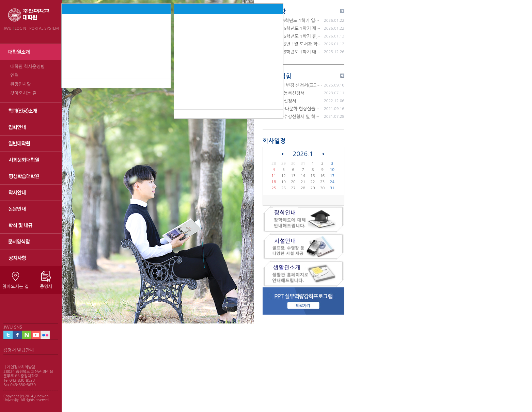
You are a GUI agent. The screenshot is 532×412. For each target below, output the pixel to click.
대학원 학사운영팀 (27, 67)
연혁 (14, 75)
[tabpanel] (158, 162)
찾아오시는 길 (23, 93)
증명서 (46, 287)
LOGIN (20, 28)
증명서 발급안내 (19, 350)
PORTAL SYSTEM (44, 28)
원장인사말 (21, 84)
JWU (7, 28)
